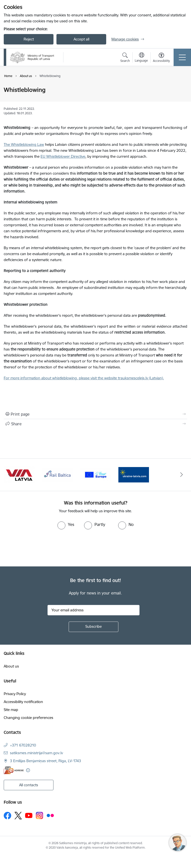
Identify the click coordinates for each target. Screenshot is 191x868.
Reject (29, 39)
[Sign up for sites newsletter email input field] (94, 610)
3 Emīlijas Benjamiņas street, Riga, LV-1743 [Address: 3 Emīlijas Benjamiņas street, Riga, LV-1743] (46, 761)
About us (11, 666)
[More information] (28, 770)
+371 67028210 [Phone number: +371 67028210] (23, 745)
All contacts (29, 785)
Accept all (81, 39)
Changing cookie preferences (28, 718)
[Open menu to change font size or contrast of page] (161, 58)
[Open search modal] (125, 58)
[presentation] (42, 548)
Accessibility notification (23, 702)
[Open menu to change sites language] (141, 58)
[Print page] (95, 414)
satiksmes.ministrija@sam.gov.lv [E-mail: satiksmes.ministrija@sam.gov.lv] (36, 753)
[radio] (66, 524)
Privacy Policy (15, 694)
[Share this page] (95, 424)
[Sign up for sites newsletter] (94, 627)
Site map (11, 710)
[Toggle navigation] (182, 57)
